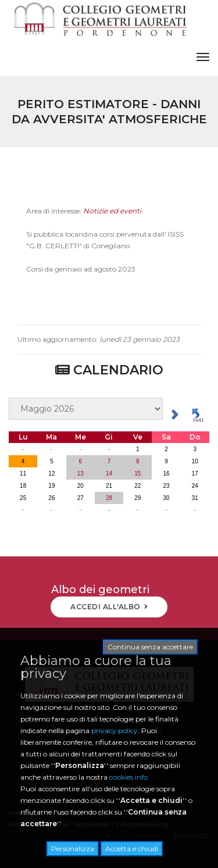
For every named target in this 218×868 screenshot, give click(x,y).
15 (137, 474)
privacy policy (115, 731)
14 (109, 474)
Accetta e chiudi (132, 849)
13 (81, 474)
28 (109, 498)
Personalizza (73, 849)
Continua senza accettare (150, 647)
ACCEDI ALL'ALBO (109, 607)
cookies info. (129, 777)
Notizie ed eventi (112, 219)
